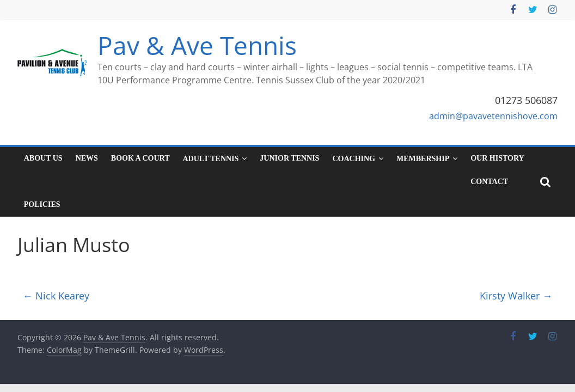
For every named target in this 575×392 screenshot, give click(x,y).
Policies (42, 204)
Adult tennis (211, 159)
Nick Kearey (56, 296)
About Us (43, 158)
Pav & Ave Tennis (197, 45)
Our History (497, 158)
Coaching (354, 159)
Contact (489, 182)
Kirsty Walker (516, 296)
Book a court (140, 158)
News (87, 158)
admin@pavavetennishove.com (493, 116)
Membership (423, 159)
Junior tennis (289, 158)
